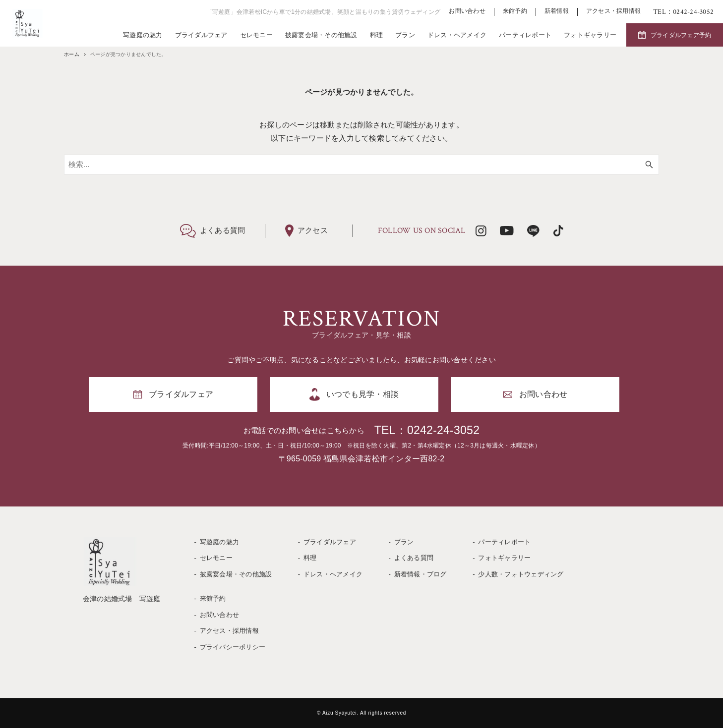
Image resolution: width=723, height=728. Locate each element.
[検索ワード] (361, 165)
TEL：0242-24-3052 (427, 430)
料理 (377, 35)
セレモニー (256, 35)
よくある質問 (414, 558)
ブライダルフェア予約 (681, 35)
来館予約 (515, 11)
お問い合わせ (467, 11)
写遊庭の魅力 (143, 35)
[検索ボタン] (649, 165)
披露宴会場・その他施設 (321, 35)
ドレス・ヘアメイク (457, 35)
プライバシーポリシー (233, 647)
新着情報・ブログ (421, 574)
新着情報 (557, 11)
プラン (405, 35)
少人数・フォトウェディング (521, 574)
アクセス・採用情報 (613, 11)
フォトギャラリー (590, 35)
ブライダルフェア (201, 35)
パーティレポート (525, 35)
